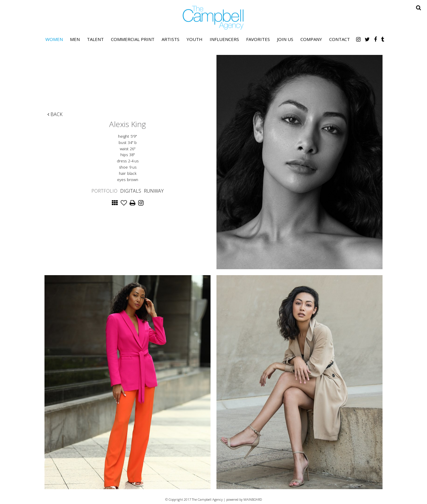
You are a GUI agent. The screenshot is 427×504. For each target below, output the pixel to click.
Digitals (131, 191)
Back (55, 114)
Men (75, 39)
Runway (154, 191)
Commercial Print (133, 39)
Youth (195, 39)
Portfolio (104, 191)
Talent (95, 39)
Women (54, 39)
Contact (340, 39)
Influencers (224, 39)
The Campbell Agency (213, 18)
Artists (171, 39)
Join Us (285, 39)
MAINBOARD (253, 499)
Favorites (258, 39)
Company (311, 39)
